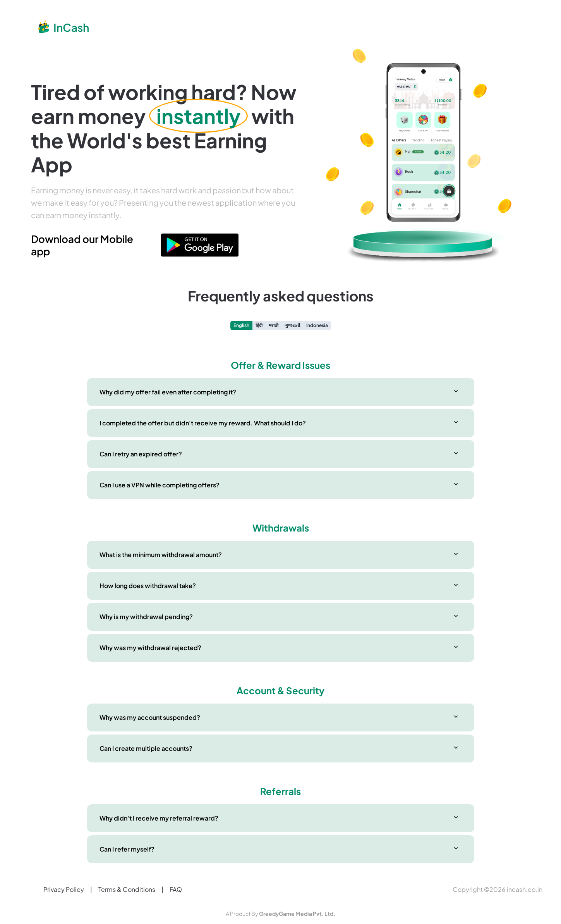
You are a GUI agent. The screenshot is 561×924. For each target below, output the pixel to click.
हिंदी (259, 325)
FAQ (176, 889)
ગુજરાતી (292, 325)
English (241, 325)
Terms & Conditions (127, 889)
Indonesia (317, 325)
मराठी (274, 325)
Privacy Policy (64, 889)
